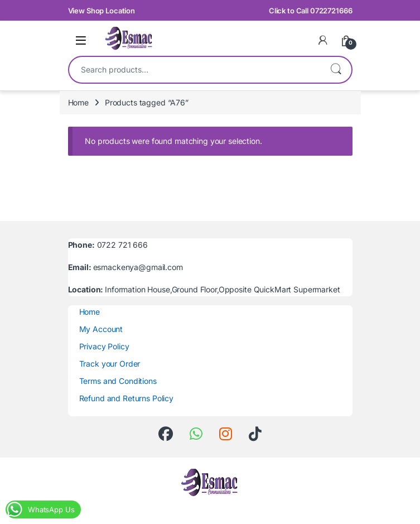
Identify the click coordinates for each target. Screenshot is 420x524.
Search (336, 70)
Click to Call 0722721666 (311, 11)
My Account (101, 329)
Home (78, 102)
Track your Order (110, 364)
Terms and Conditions (118, 381)
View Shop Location (102, 11)
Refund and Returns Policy (127, 398)
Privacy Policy (104, 346)
